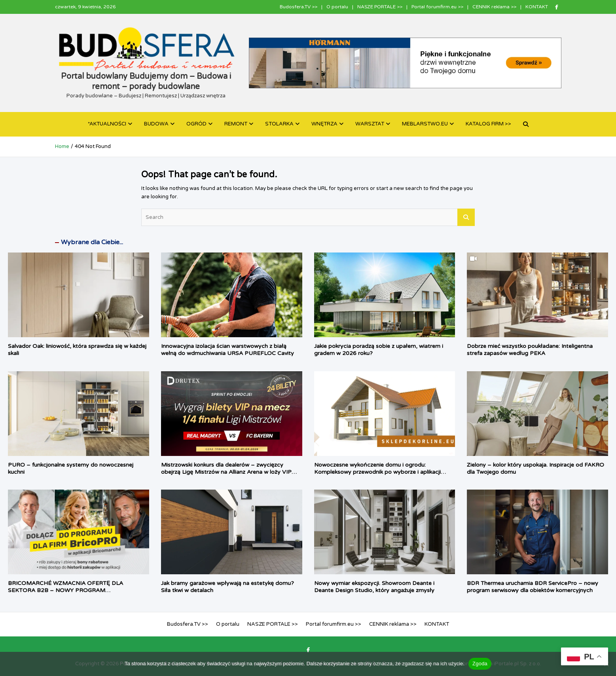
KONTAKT (537, 7)
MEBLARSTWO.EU (425, 124)
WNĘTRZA (324, 124)
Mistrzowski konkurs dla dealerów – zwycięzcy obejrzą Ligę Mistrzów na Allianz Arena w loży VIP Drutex (226, 472)
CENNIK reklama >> (494, 7)
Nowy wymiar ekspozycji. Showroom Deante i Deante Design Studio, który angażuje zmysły (374, 587)
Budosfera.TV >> (299, 7)
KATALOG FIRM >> (488, 124)
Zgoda (480, 664)
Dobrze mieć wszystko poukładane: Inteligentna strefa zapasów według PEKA (530, 350)
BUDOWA (156, 124)
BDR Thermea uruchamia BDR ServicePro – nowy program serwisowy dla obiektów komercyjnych (533, 587)
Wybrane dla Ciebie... (92, 242)
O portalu (337, 7)
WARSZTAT (370, 124)
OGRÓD (196, 124)
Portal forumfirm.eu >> (437, 7)
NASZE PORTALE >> (380, 7)
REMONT (236, 124)
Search (466, 217)
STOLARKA (279, 124)
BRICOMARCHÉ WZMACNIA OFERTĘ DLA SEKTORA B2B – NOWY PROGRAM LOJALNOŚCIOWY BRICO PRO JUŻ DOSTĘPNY (72, 590)
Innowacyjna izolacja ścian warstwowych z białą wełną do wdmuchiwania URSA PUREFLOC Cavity (227, 350)
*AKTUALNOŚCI (107, 124)
